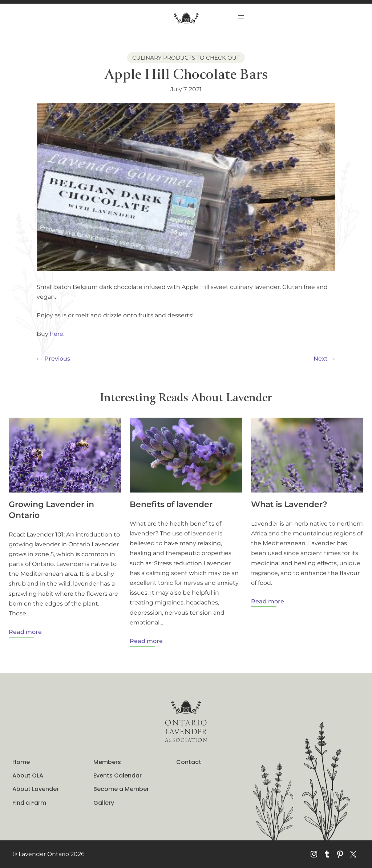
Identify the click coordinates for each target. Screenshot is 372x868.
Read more (25, 632)
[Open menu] (241, 17)
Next (321, 359)
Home (21, 762)
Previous (57, 359)
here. (57, 334)
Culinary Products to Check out (186, 58)
